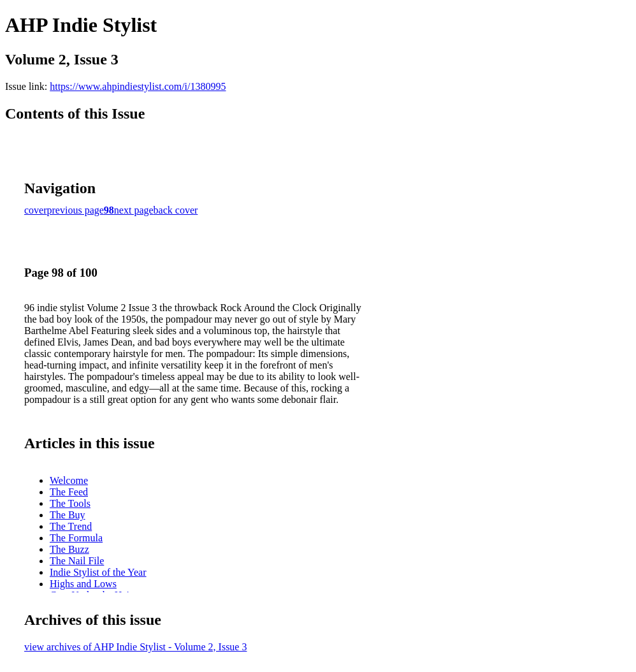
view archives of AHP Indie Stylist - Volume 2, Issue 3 (135, 647)
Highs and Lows (83, 584)
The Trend (71, 526)
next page (134, 210)
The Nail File (77, 561)
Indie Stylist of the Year (98, 572)
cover (36, 210)
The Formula (76, 538)
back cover (176, 210)
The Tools (70, 503)
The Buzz (69, 549)
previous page (76, 210)
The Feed (69, 492)
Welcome (69, 480)
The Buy (68, 515)
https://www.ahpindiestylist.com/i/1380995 (138, 86)
